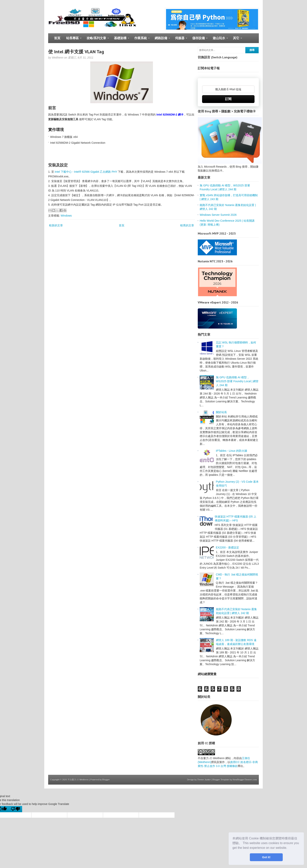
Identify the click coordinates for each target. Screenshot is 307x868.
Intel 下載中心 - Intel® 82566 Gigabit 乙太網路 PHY (86, 172)
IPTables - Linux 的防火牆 (232, 451)
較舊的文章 (187, 225)
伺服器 (180, 40)
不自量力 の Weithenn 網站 (214, 758)
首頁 (57, 38)
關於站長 (221, 412)
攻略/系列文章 (96, 40)
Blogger (106, 780)
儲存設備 (198, 40)
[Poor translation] (15, 809)
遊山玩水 (219, 40)
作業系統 (140, 40)
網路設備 (161, 40)
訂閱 (228, 99)
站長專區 (72, 40)
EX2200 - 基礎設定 (228, 547)
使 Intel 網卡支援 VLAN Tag (76, 52)
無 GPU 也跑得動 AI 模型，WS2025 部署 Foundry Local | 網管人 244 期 (237, 381)
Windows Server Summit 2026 (218, 215)
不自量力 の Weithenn (78, 780)
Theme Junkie (204, 780)
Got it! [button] (266, 857)
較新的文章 (56, 225)
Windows (66, 216)
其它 (236, 40)
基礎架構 (120, 40)
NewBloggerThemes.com (245, 780)
